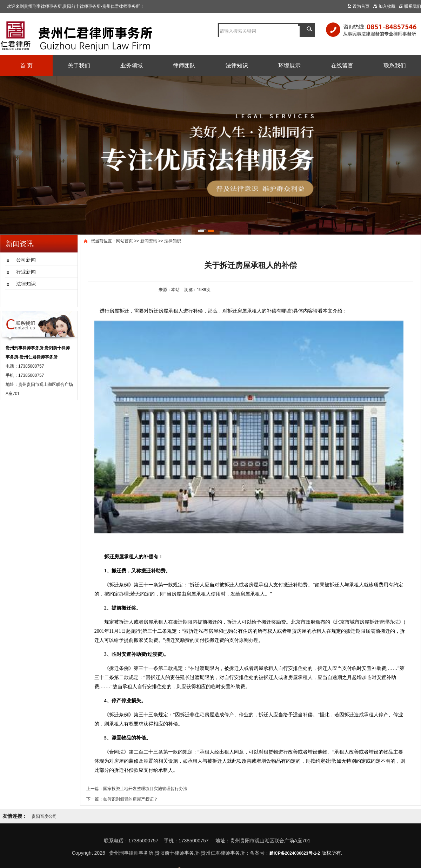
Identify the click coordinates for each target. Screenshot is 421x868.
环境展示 (289, 65)
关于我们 (79, 65)
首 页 (26, 65)
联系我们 (395, 65)
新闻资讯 (149, 241)
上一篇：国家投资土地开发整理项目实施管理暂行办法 (137, 789)
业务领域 (132, 65)
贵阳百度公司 (44, 816)
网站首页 (125, 241)
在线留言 (342, 65)
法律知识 (237, 65)
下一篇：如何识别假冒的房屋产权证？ (122, 799)
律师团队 (184, 65)
